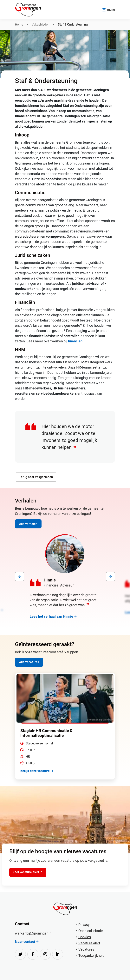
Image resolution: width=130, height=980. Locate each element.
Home (19, 24)
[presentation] (19, 577)
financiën (75, 341)
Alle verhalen (28, 524)
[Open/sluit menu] (109, 10)
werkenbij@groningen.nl (34, 933)
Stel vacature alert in (28, 872)
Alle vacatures (29, 662)
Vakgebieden (40, 24)
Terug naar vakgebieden (36, 477)
